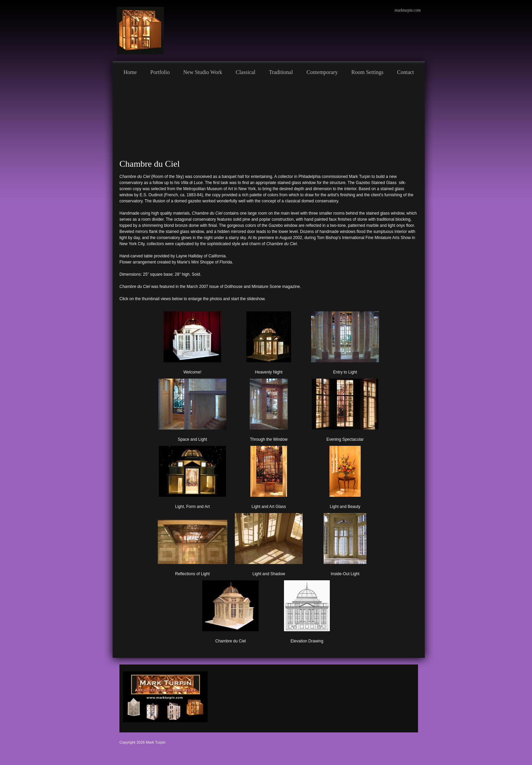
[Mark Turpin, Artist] (140, 31)
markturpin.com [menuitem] (408, 10)
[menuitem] (130, 71)
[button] (193, 342)
